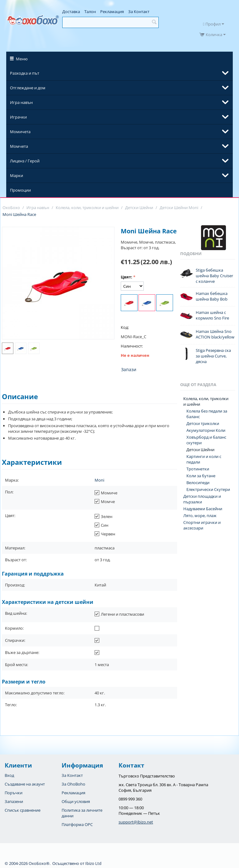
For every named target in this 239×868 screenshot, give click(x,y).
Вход (9, 775)
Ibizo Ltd (93, 863)
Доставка (71, 12)
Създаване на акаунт (25, 784)
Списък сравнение (23, 810)
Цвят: (127, 277)
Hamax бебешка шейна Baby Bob (212, 296)
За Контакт (139, 12)
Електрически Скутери (208, 489)
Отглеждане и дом (28, 88)
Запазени (14, 801)
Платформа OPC (77, 824)
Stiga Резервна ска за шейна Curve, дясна (213, 356)
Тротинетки (198, 469)
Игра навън (21, 102)
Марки (16, 175)
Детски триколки (203, 423)
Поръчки (14, 793)
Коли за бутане (201, 476)
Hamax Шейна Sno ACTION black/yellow (215, 334)
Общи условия (76, 801)
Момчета (19, 146)
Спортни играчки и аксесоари (202, 525)
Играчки (18, 117)
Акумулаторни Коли (206, 430)
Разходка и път (25, 73)
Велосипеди (198, 483)
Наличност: (132, 346)
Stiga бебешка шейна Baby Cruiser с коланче (214, 276)
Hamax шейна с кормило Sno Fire (212, 315)
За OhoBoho (73, 784)
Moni (99, 480)
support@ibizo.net (136, 822)
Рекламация (112, 12)
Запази (129, 369)
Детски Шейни (200, 450)
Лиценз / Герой (25, 161)
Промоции (20, 190)
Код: (125, 327)
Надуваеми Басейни (203, 509)
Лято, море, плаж (200, 516)
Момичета (20, 132)
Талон (90, 12)
